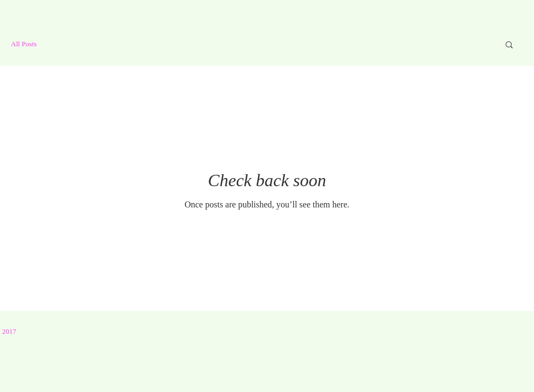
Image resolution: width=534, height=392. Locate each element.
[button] (509, 45)
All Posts (24, 44)
